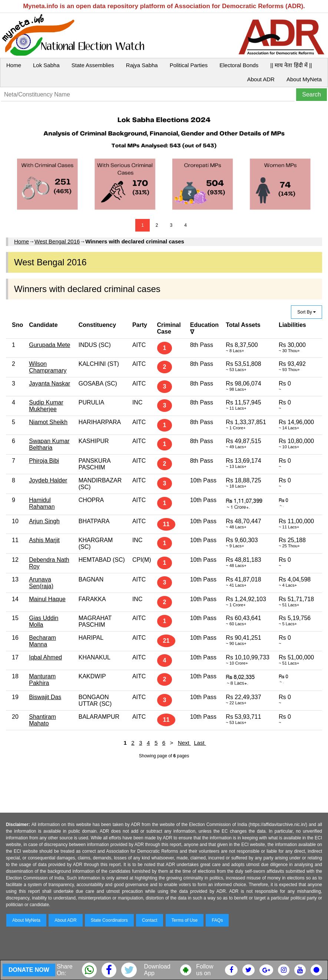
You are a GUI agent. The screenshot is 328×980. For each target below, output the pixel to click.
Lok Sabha (46, 65)
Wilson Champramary (48, 367)
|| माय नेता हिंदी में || (291, 65)
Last (200, 743)
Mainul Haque (47, 599)
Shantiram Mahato (42, 720)
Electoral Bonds (239, 65)
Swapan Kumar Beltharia (49, 444)
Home (14, 65)
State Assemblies (93, 65)
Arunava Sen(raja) (41, 583)
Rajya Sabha (142, 65)
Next (184, 743)
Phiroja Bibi (44, 461)
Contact (150, 920)
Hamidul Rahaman (42, 503)
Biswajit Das (45, 697)
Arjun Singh (44, 521)
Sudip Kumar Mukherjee (46, 406)
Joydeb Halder (48, 480)
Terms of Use (185, 920)
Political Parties (189, 65)
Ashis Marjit (44, 540)
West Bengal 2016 (57, 241)
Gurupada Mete (49, 345)
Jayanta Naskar (49, 384)
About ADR (261, 79)
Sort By (307, 312)
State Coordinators (109, 920)
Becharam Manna (42, 641)
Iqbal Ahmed (45, 657)
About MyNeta (304, 79)
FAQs (217, 920)
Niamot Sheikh (48, 422)
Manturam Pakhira (42, 680)
